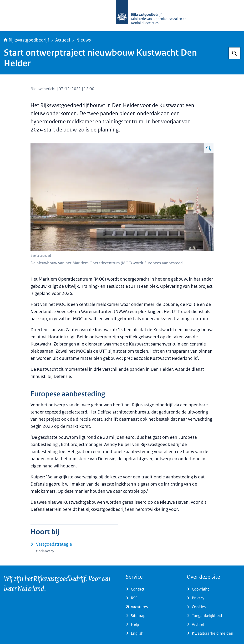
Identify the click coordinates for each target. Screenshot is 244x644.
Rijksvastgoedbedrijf (26, 40)
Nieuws (84, 40)
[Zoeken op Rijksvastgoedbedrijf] (234, 53)
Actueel (63, 40)
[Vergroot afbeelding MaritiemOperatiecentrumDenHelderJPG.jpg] (209, 148)
